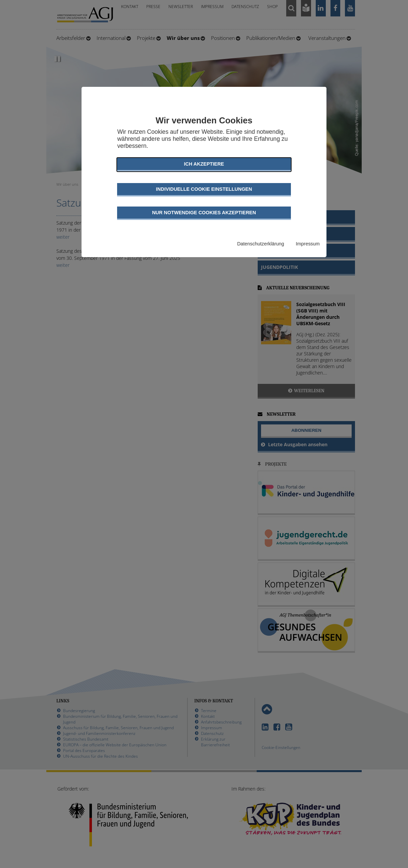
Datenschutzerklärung (261, 244)
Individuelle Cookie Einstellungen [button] (204, 189)
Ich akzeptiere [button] (204, 164)
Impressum (308, 244)
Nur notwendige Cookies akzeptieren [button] (204, 213)
